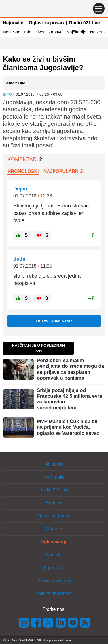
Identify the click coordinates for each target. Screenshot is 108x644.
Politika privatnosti (54, 593)
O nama (54, 529)
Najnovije (13, 23)
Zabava (55, 32)
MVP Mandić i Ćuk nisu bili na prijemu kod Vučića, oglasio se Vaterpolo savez (68, 427)
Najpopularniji (64, 171)
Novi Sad (12, 32)
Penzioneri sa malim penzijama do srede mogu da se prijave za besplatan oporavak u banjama (70, 369)
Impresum (54, 568)
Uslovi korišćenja (54, 581)
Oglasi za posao (46, 23)
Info (28, 32)
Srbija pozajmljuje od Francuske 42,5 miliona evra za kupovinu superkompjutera (70, 399)
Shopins (54, 503)
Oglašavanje (54, 542)
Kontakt (54, 555)
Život (40, 32)
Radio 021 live (85, 23)
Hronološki (23, 171)
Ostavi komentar (54, 321)
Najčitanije (76, 32)
